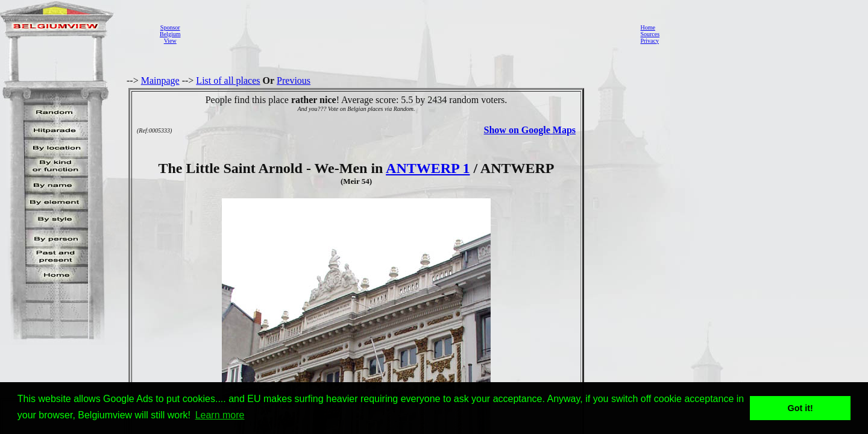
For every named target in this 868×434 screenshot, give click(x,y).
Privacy (649, 41)
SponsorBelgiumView (170, 34)
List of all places (228, 80)
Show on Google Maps (530, 130)
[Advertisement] (407, 34)
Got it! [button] (800, 408)
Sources (650, 34)
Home (647, 27)
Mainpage (160, 80)
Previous (294, 80)
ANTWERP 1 (428, 168)
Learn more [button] (220, 415)
